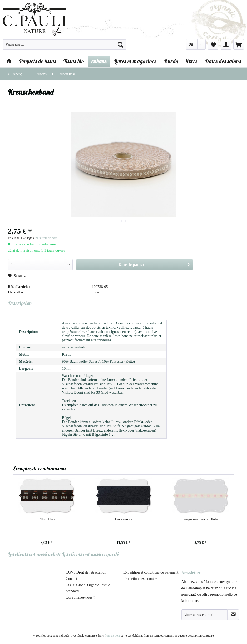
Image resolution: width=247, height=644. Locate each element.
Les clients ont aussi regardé (90, 554)
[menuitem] (64, 47)
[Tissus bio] (74, 61)
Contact (72, 579)
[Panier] (239, 44)
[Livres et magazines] (135, 61)
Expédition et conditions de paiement (151, 572)
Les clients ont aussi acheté (34, 554)
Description (20, 303)
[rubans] (99, 61)
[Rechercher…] (64, 44)
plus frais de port (46, 238)
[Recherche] (121, 44)
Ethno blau (46, 519)
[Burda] (171, 61)
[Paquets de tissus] (38, 61)
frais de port (112, 636)
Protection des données (140, 579)
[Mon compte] (226, 44)
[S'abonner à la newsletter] (233, 615)
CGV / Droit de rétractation (86, 572)
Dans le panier (154, 263)
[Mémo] (213, 44)
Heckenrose (123, 519)
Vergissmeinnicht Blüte (201, 519)
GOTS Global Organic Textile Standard (88, 588)
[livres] (192, 61)
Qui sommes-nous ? (80, 597)
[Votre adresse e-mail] (205, 615)
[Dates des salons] (223, 61)
